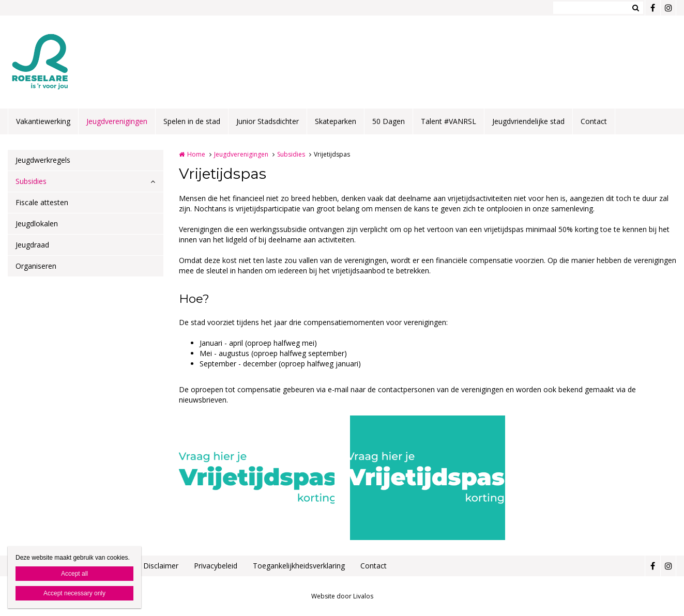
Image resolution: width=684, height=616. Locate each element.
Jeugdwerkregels (43, 160)
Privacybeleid (216, 566)
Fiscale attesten (42, 202)
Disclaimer (161, 566)
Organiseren (36, 266)
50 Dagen (389, 121)
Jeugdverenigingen (117, 121)
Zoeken (635, 8)
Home (196, 154)
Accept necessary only (74, 593)
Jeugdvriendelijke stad (528, 121)
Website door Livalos (342, 596)
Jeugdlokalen (37, 224)
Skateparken (336, 121)
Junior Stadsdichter (268, 121)
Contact (594, 121)
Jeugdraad (32, 245)
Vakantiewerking (43, 121)
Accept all (74, 574)
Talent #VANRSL (449, 121)
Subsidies (31, 181)
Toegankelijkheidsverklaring (299, 566)
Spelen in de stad (192, 121)
